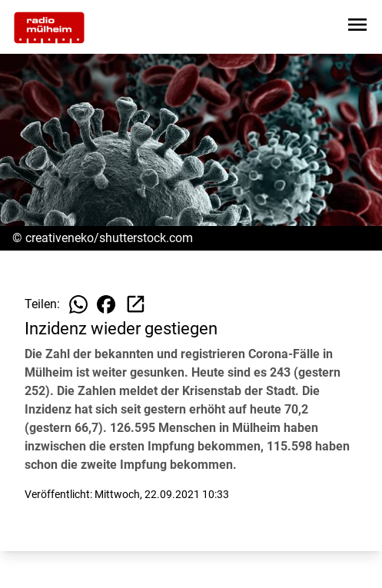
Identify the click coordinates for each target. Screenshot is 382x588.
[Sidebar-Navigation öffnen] (357, 27)
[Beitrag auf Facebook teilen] (106, 304)
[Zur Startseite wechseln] (49, 28)
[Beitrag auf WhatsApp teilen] (78, 304)
